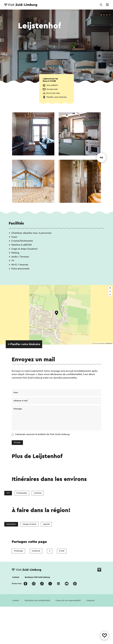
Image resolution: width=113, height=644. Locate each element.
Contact (16, 577)
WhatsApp (18, 551)
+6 (101, 158)
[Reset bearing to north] (110, 295)
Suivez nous (17, 584)
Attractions (11, 524)
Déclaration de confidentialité (37, 601)
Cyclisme (38, 493)
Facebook (36, 551)
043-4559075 (52, 85)
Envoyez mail (52, 89)
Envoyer (17, 442)
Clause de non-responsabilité (68, 601)
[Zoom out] (110, 291)
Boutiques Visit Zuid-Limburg (37, 577)
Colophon (90, 601)
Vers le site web (53, 93)
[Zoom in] (110, 288)
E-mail (62, 551)
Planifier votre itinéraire (57, 97)
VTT (8, 493)
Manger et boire (29, 524)
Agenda (46, 524)
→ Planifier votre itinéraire (24, 344)
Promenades (22, 493)
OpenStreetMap (99, 343)
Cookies (16, 601)
